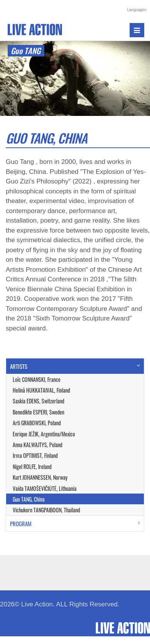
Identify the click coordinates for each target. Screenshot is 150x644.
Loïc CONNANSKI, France (37, 379)
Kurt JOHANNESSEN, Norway (40, 477)
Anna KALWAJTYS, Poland (37, 445)
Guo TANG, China (29, 499)
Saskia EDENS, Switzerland (38, 401)
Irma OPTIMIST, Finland (35, 455)
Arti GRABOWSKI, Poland (37, 423)
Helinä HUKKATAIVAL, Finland (41, 390)
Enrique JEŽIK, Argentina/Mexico (44, 434)
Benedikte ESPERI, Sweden (38, 412)
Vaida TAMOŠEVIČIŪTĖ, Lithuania (45, 488)
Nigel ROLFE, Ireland (32, 466)
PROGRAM (21, 523)
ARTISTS (19, 366)
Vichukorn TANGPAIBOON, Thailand (46, 510)
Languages (137, 10)
